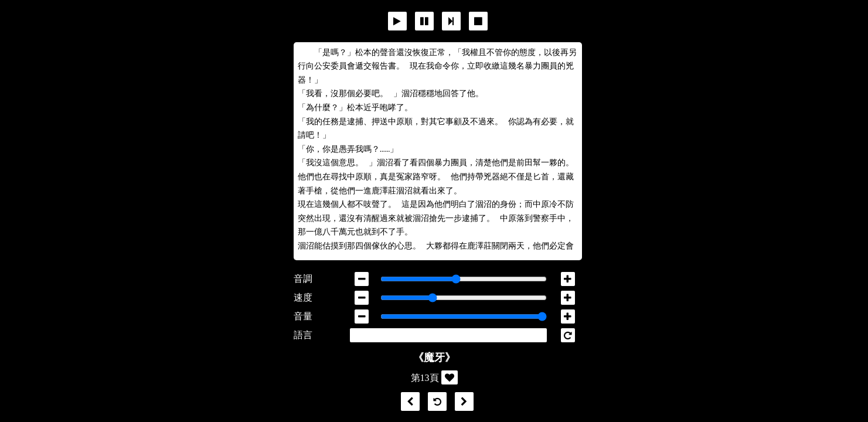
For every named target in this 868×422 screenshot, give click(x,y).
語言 (303, 335)
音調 (303, 279)
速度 (303, 297)
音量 (303, 316)
